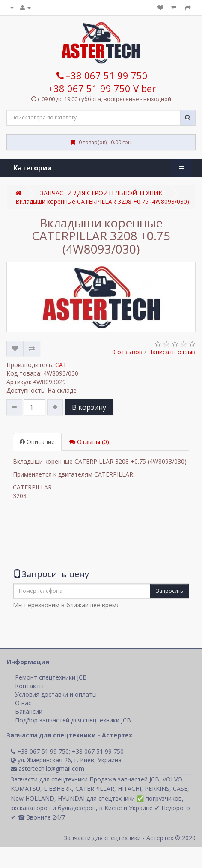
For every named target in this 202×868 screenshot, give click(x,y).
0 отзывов (127, 352)
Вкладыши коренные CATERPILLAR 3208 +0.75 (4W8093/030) (102, 201)
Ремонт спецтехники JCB (51, 677)
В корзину (89, 407)
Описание (37, 442)
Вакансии (29, 711)
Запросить (169, 591)
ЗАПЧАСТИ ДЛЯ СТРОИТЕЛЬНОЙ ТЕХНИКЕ (103, 193)
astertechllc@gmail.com (48, 768)
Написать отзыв (172, 352)
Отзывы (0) (89, 442)
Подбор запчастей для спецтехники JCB (73, 720)
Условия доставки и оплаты (56, 694)
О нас (23, 703)
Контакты (29, 686)
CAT (61, 365)
